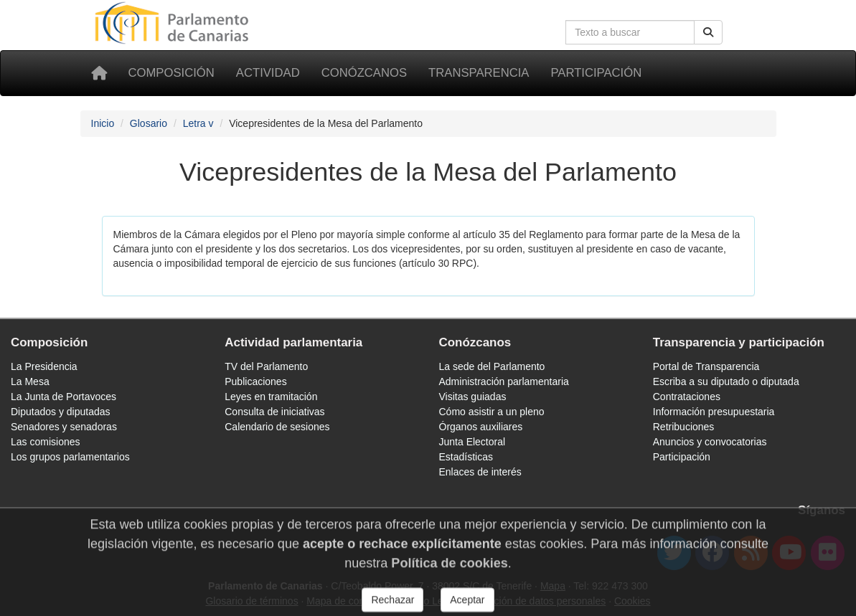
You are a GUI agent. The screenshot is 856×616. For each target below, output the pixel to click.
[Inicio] (99, 73)
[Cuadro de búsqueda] (630, 32)
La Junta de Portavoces (64, 397)
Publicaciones (255, 382)
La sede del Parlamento (492, 366)
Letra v (198, 123)
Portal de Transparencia (706, 366)
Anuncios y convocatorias (710, 442)
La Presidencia (44, 366)
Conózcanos (364, 73)
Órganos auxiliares (481, 427)
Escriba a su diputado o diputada (726, 382)
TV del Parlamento (266, 366)
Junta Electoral (472, 442)
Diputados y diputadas (61, 412)
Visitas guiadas (473, 397)
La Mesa (30, 382)
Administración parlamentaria (504, 382)
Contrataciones (687, 397)
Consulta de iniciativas (274, 412)
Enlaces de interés (480, 472)
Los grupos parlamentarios (70, 457)
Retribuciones (684, 427)
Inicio (103, 123)
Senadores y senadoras (64, 427)
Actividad (268, 73)
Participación (596, 73)
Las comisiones (46, 442)
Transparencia (479, 73)
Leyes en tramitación (271, 397)
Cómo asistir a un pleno (492, 412)
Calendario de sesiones (277, 427)
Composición (171, 73)
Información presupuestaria (714, 412)
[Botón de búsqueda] (708, 32)
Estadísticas (466, 457)
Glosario (149, 123)
